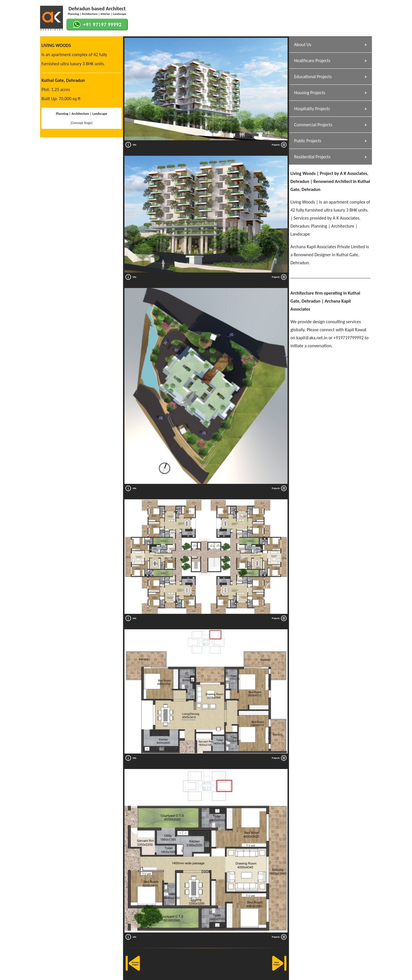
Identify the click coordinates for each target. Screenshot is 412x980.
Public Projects (308, 141)
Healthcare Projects (312, 61)
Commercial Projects (313, 125)
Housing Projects (310, 93)
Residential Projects (312, 157)
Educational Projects (313, 77)
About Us (303, 45)
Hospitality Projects (312, 109)
